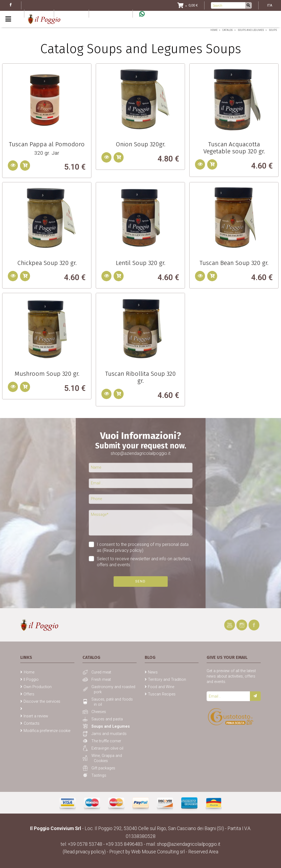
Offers (29, 694)
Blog (38, 13)
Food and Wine (161, 687)
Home (214, 30)
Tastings (99, 775)
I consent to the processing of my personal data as (139, 547)
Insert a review (36, 716)
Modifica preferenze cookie (47, 731)
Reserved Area (203, 852)
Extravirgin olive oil (107, 748)
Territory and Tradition (167, 680)
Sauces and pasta (107, 719)
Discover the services (42, 702)
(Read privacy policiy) (123, 550)
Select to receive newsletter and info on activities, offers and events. (144, 562)
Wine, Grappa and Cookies (107, 758)
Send (140, 581)
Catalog (228, 30)
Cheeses (99, 712)
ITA (270, 5)
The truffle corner (106, 741)
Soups (273, 30)
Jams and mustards (109, 734)
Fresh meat (101, 680)
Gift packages (103, 768)
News (153, 672)
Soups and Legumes (251, 30)
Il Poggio (31, 680)
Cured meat (101, 672)
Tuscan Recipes (162, 694)
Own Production (38, 687)
